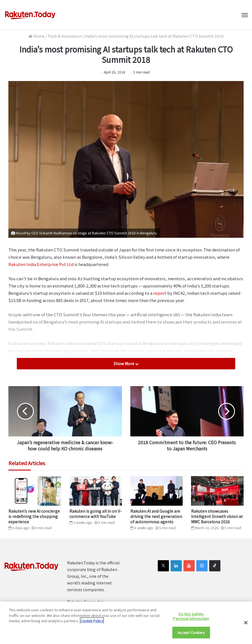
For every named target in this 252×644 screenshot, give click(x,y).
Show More (126, 363)
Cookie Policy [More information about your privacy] (92, 621)
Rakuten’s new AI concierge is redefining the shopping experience (34, 516)
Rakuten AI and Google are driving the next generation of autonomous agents (156, 516)
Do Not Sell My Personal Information (191, 616)
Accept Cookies (191, 632)
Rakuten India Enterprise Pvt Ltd (41, 264)
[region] (126, 623)
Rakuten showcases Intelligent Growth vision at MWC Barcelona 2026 (217, 516)
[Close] (246, 623)
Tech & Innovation (65, 36)
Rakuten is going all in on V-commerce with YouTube (96, 514)
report (160, 293)
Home (36, 36)
